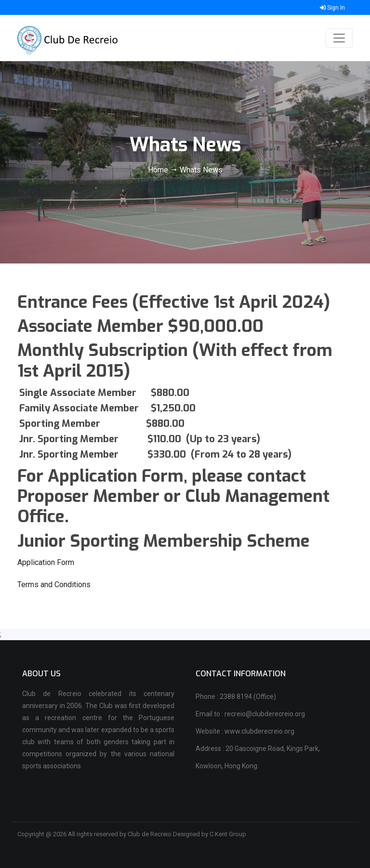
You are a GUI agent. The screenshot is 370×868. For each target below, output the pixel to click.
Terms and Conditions (54, 585)
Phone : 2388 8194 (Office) (236, 697)
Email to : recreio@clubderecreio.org (250, 714)
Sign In (332, 8)
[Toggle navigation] (339, 38)
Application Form (46, 562)
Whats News (201, 170)
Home (159, 170)
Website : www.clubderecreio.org (245, 731)
